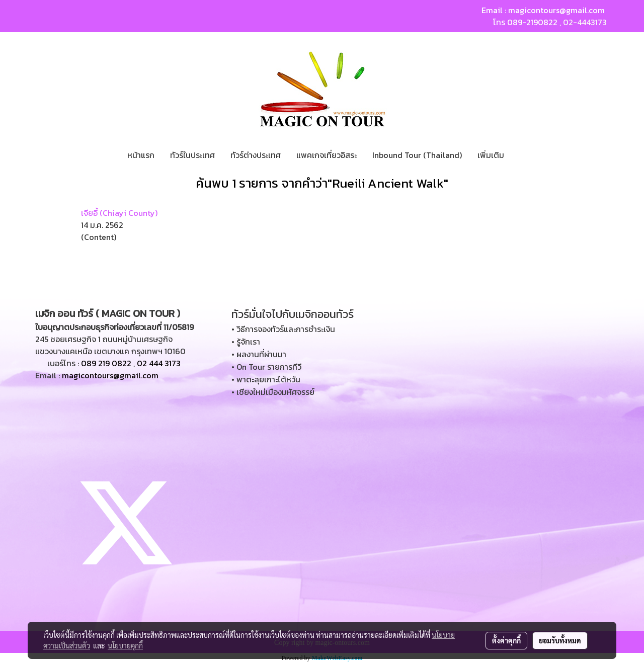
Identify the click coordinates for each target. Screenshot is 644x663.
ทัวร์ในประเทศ (192, 155)
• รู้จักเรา (246, 342)
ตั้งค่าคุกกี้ (506, 640)
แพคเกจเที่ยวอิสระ (327, 155)
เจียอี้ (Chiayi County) (119, 213)
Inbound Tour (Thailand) (417, 155)
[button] (521, 155)
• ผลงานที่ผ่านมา (259, 354)
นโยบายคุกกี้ (125, 645)
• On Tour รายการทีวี (266, 367)
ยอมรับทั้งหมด (560, 640)
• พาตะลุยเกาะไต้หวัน (266, 379)
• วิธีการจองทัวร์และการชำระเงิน (283, 329)
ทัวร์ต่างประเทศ (256, 155)
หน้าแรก (141, 155)
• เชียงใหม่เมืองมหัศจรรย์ (273, 392)
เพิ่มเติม (491, 155)
